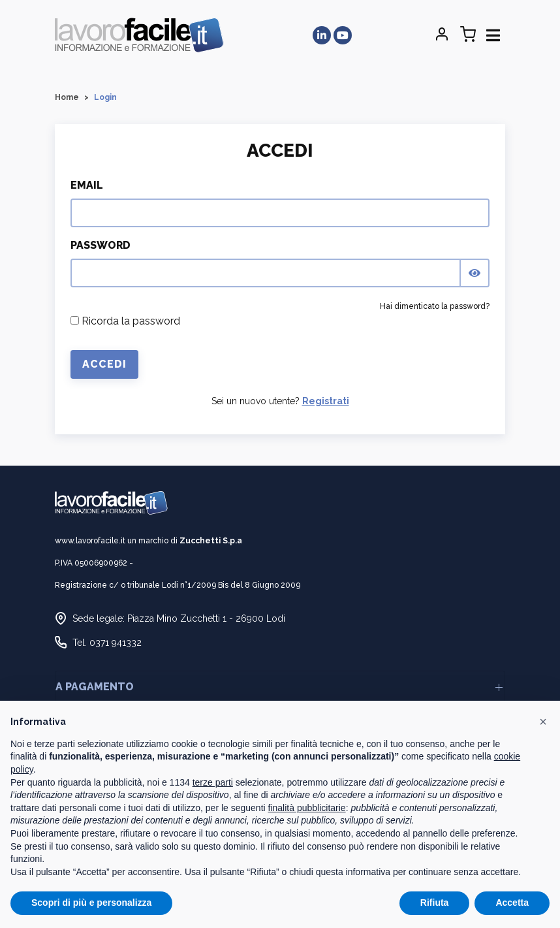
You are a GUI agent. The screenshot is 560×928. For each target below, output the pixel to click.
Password (101, 245)
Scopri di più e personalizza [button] (91, 903)
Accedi (104, 364)
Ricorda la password (125, 321)
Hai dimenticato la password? (435, 306)
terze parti (213, 782)
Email (87, 185)
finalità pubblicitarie (307, 808)
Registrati (326, 401)
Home (67, 97)
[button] (543, 722)
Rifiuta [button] (435, 903)
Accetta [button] (512, 903)
